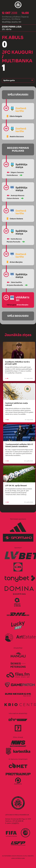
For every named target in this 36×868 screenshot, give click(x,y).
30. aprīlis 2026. (19, 461)
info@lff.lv (15, 823)
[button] (18, 80)
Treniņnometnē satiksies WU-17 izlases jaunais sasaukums (19, 445)
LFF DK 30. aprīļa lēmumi (16, 485)
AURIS (23, 858)
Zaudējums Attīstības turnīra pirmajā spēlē (17, 363)
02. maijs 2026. (19, 378)
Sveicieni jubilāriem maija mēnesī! (17, 404)
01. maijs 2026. (19, 420)
